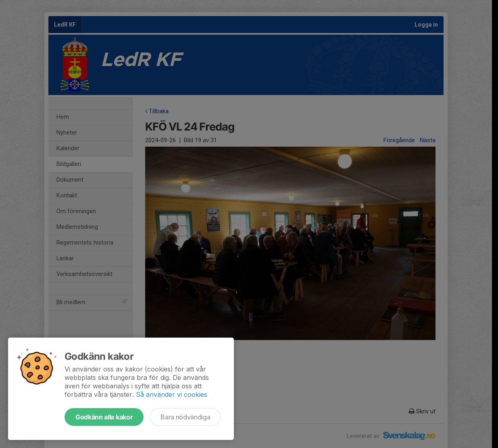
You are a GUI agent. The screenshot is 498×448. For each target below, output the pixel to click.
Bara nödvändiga (185, 417)
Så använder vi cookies (172, 394)
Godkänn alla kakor (104, 417)
